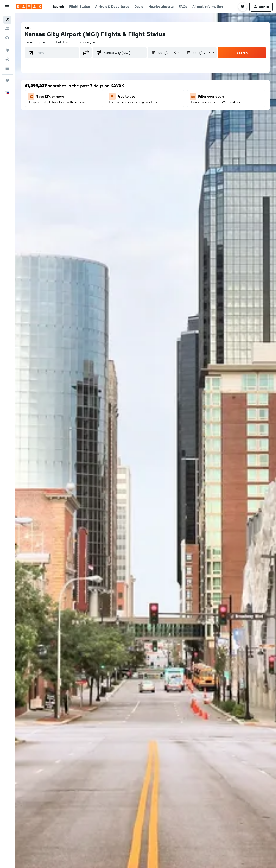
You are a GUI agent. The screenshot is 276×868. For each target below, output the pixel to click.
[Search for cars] (7, 38)
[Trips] (7, 81)
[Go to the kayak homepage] (29, 7)
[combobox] (36, 42)
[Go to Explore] (7, 50)
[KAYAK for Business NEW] (7, 68)
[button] (7, 7)
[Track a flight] (7, 59)
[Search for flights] (7, 20)
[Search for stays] (7, 29)
